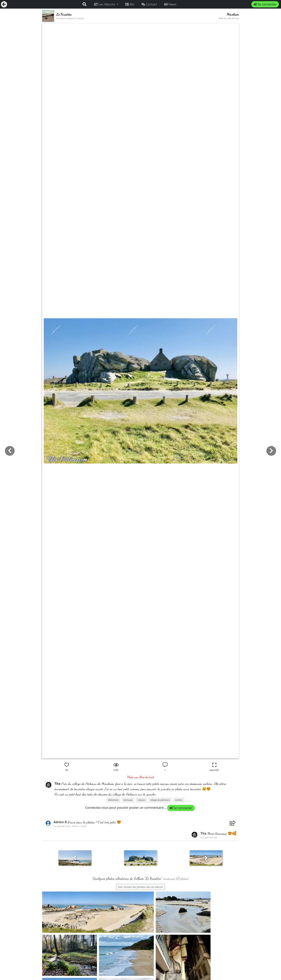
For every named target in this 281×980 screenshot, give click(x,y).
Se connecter (265, 4)
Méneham (113, 800)
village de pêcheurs (160, 800)
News (170, 4)
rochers (179, 800)
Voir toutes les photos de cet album (140, 887)
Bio (130, 4)
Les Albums (105, 4)
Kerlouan (128, 800)
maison (141, 800)
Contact (149, 4)
